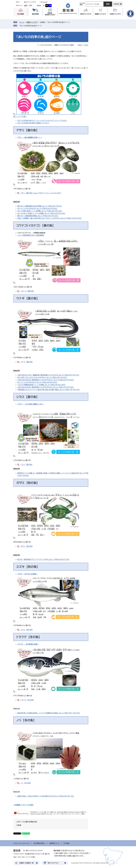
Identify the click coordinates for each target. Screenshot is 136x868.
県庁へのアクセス (53, 863)
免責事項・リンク (54, 843)
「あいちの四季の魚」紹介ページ (31, 26)
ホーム (22, 22)
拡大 (26, 6)
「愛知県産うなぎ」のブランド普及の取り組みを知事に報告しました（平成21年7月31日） (49, 390)
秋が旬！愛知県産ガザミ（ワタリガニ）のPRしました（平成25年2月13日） (43, 559)
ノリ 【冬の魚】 (25, 783)
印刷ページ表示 (83, 45)
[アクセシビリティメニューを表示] (130, 14)
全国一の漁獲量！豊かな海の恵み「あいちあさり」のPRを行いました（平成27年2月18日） (49, 218)
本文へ (18, 2)
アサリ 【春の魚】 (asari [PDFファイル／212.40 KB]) (41, 193)
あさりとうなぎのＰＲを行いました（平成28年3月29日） (37, 209)
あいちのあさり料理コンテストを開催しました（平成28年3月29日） (41, 213)
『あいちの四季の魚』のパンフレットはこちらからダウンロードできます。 (42, 121)
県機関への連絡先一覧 (26, 863)
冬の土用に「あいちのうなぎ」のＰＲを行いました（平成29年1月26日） (42, 377)
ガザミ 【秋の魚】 (26, 546)
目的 (86, 14)
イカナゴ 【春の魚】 (27, 291)
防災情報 (21, 14)
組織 (100, 14)
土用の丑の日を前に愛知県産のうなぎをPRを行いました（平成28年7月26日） (46, 380)
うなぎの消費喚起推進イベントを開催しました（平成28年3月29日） (41, 385)
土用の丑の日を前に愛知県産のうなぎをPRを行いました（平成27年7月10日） (46, 387)
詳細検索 (116, 4)
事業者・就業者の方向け (50, 14)
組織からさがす (32, 22)
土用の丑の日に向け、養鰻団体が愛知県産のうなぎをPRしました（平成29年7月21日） (48, 375)
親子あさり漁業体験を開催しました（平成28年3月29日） (38, 216)
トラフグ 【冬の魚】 (27, 700)
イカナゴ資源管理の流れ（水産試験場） (31, 235)
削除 (43, 26)
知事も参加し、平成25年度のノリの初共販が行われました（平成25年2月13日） (46, 796)
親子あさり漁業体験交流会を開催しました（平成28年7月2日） (40, 206)
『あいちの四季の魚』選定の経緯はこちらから (33, 123)
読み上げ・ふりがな (30, 2)
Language (44, 2)
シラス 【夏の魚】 (26, 465)
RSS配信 (67, 843)
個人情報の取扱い (39, 843)
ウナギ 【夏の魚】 (26, 362)
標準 (31, 6)
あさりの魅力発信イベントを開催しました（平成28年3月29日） (40, 211)
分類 (115, 14)
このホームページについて (21, 843)
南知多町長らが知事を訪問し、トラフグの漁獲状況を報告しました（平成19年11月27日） (49, 713)
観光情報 (35, 14)
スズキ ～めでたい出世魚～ (28, 574)
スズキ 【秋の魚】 (27, 630)
